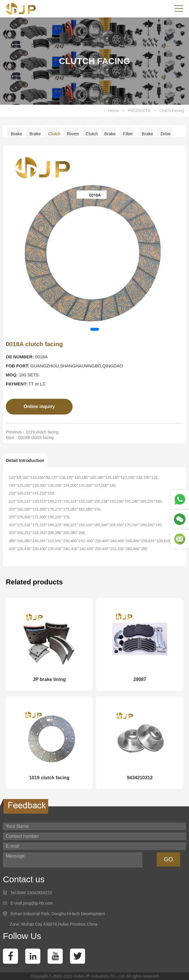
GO (168, 859)
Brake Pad (35, 136)
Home (114, 111)
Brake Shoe (147, 136)
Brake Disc (110, 136)
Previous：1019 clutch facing (32, 432)
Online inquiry (39, 407)
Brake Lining (16, 136)
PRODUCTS (139, 111)
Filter (128, 134)
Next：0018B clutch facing (30, 437)
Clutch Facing (172, 111)
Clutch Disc (91, 136)
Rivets (72, 134)
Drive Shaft (166, 136)
